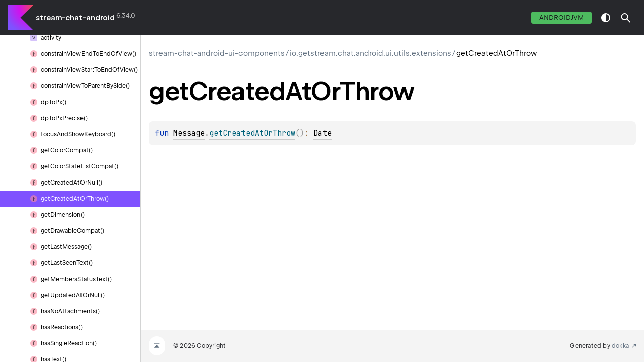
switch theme (606, 18)
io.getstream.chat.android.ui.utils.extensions (371, 53)
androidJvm (561, 17)
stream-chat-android (75, 18)
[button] (626, 18)
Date (323, 133)
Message (189, 133)
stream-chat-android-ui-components (217, 53)
